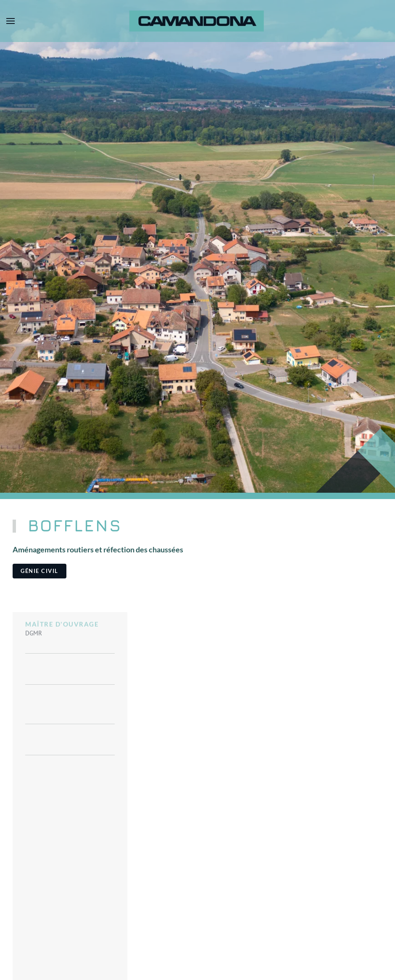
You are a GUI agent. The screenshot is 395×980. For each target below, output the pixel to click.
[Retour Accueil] (198, 21)
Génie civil (39, 571)
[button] (11, 21)
